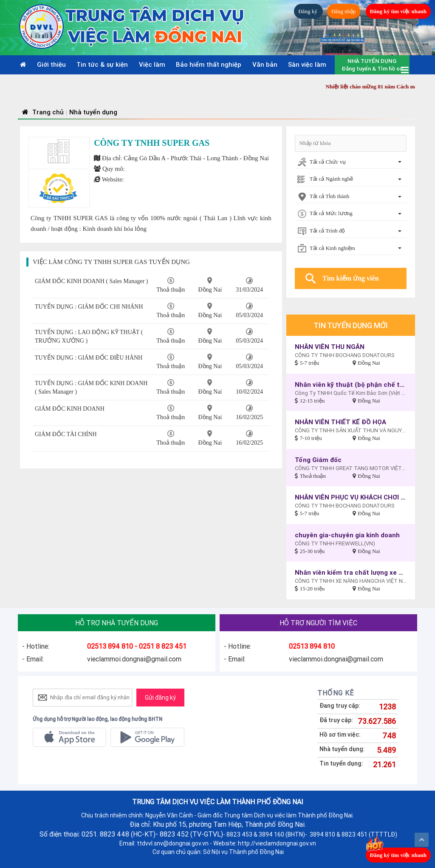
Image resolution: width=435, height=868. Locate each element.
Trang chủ (42, 112)
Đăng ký (308, 11)
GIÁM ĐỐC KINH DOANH (70, 409)
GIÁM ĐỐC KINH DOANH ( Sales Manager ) (91, 281)
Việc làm (152, 64)
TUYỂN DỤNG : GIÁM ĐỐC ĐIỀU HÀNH (89, 358)
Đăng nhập (344, 11)
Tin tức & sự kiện (102, 64)
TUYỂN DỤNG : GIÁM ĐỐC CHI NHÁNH (89, 307)
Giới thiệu (51, 64)
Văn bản (265, 64)
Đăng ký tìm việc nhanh (398, 11)
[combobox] (351, 163)
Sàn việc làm (307, 64)
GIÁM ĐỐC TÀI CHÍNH (66, 434)
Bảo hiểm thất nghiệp (209, 64)
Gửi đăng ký (160, 698)
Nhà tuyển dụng (93, 112)
